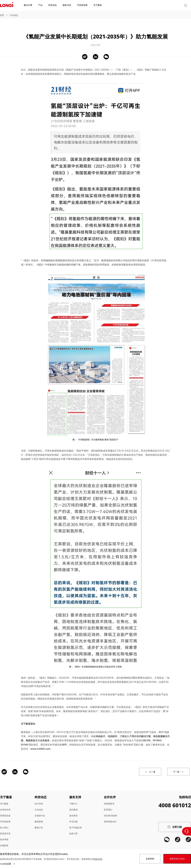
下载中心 (73, 799)
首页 (2, 15)
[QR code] (167, 846)
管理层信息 (5, 811)
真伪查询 (73, 811)
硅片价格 (39, 799)
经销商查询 (109, 799)
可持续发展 (5, 817)
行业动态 (14, 15)
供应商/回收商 (110, 811)
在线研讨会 (40, 811)
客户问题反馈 (76, 823)
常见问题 (73, 817)
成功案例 (73, 805)
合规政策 (4, 841)
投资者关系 (5, 829)
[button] (163, 6)
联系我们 (108, 805)
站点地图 (4, 847)
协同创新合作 (110, 817)
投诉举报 (4, 835)
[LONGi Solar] (7, 6)
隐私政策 (98, 859)
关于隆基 (4, 799)
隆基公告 (39, 823)
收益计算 (73, 829)
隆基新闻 (39, 817)
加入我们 (4, 823)
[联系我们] (187, 831)
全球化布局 (5, 805)
